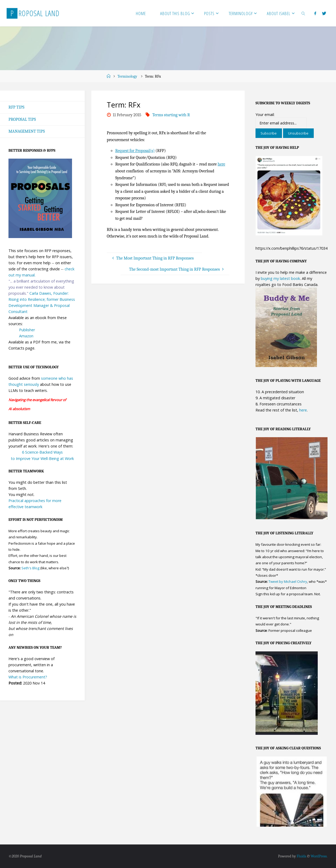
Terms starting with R (171, 115)
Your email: (265, 115)
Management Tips (27, 132)
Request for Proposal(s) (135, 151)
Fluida (301, 856)
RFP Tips (16, 107)
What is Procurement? (28, 677)
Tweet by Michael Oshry (288, 581)
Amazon (26, 336)
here (221, 164)
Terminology (127, 76)
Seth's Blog (30, 568)
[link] (303, 13)
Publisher (27, 330)
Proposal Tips (22, 119)
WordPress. (319, 856)
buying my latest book (280, 278)
